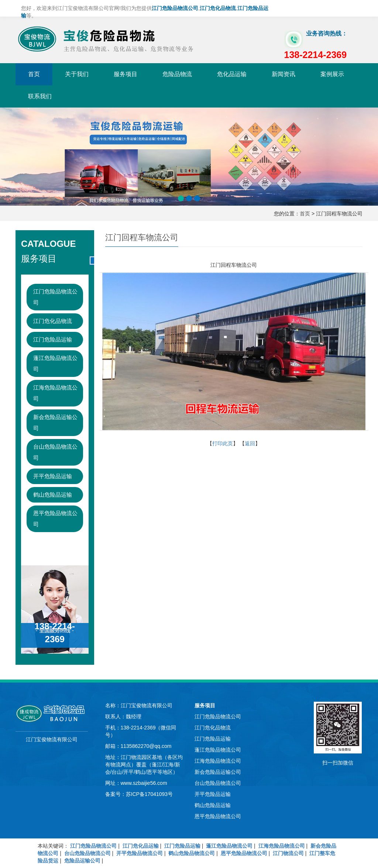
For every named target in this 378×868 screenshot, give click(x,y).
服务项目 (126, 74)
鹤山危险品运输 (53, 495)
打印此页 (223, 443)
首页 (34, 74)
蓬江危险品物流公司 (55, 363)
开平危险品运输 (53, 476)
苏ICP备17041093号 (150, 794)
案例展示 (332, 74)
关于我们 (77, 74)
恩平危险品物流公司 (55, 519)
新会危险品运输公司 (55, 423)
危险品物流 (177, 74)
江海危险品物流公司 (55, 393)
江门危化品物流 (53, 321)
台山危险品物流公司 (55, 452)
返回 (250, 443)
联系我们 (40, 96)
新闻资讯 (283, 74)
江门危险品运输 (53, 339)
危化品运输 (232, 74)
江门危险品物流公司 (55, 297)
